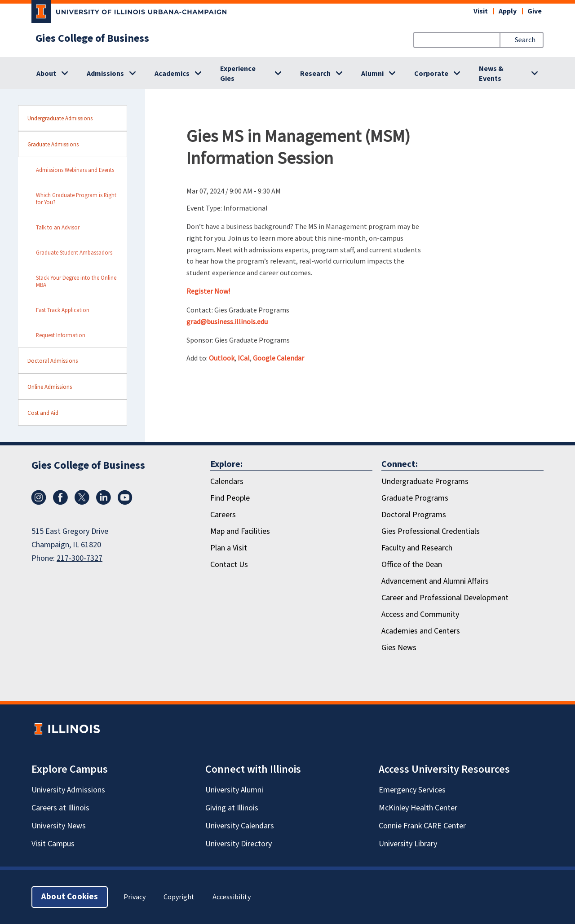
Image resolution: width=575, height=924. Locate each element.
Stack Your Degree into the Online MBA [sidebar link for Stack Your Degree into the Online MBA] (76, 281)
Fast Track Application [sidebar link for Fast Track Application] (63, 310)
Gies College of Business (92, 39)
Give (535, 11)
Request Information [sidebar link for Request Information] (61, 335)
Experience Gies (238, 74)
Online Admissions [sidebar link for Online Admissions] (50, 387)
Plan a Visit (229, 548)
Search (525, 40)
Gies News (399, 648)
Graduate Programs (415, 498)
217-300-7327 (80, 558)
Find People (230, 498)
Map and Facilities (240, 531)
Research (315, 74)
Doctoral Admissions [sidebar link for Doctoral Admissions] (53, 361)
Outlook (222, 358)
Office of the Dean (412, 565)
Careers (223, 515)
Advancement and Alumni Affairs (435, 581)
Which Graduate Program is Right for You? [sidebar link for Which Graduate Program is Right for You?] (76, 198)
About (46, 74)
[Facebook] (60, 502)
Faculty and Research (417, 548)
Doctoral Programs (414, 515)
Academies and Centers (421, 631)
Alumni (372, 74)
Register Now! (208, 291)
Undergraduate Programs (425, 482)
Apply (508, 11)
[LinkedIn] (103, 502)
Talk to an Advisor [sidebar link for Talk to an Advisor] (58, 227)
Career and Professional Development (445, 598)
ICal (244, 358)
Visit (481, 11)
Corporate (431, 74)
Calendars (227, 482)
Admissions (105, 74)
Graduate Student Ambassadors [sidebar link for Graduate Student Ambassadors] (74, 252)
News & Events (491, 74)
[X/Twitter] (82, 502)
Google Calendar (279, 358)
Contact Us (229, 565)
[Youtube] (125, 502)
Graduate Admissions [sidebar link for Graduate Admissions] (53, 144)
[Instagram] (39, 502)
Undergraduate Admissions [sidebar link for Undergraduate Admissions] (60, 118)
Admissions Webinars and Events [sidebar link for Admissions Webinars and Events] (75, 170)
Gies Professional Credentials (431, 531)
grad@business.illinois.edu (227, 321)
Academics (172, 74)
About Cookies (70, 897)
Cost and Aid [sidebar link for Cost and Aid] (43, 413)
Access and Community (420, 614)
